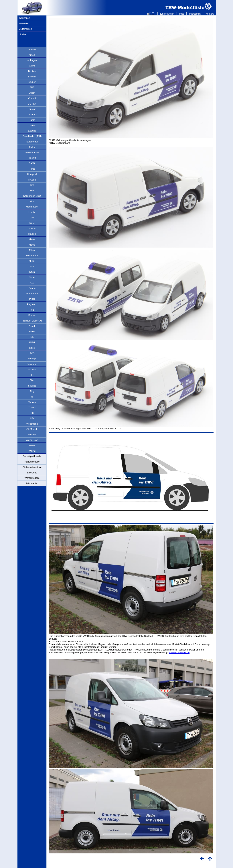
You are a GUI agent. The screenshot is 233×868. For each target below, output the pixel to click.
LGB (32, 218)
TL (32, 397)
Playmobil (32, 304)
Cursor (32, 109)
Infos (182, 14)
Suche (23, 34)
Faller (32, 147)
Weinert (32, 435)
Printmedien (32, 483)
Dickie (32, 125)
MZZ (32, 266)
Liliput (32, 223)
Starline (32, 386)
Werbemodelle (32, 478)
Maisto (32, 229)
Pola (32, 310)
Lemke (32, 212)
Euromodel (32, 142)
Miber (32, 250)
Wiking (32, 451)
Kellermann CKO (32, 196)
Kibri (32, 201)
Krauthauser (32, 207)
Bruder (32, 82)
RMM (32, 342)
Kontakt (210, 14)
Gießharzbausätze (32, 467)
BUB (32, 87)
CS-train (32, 104)
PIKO (32, 299)
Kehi (32, 190)
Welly (32, 445)
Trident (32, 407)
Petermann (32, 294)
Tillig (32, 391)
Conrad (32, 98)
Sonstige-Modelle (32, 456)
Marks (32, 239)
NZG (32, 283)
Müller (32, 261)
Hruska (32, 180)
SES (32, 375)
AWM (32, 66)
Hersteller (24, 23)
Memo (32, 245)
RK (32, 337)
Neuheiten (25, 18)
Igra (32, 185)
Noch (32, 272)
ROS (32, 353)
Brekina (32, 77)
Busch (32, 93)
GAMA (32, 163)
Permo (32, 288)
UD (32, 418)
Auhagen (32, 60)
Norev (32, 277)
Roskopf (32, 359)
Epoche (32, 131)
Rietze (32, 331)
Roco (32, 348)
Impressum (195, 14)
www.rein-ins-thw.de (179, 652)
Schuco (32, 370)
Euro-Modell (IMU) (32, 136)
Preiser (32, 315)
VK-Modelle (32, 429)
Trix (32, 413)
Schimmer (32, 364)
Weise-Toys (32, 440)
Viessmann (32, 424)
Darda (32, 120)
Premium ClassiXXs (32, 321)
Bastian (32, 71)
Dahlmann (32, 114)
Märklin (32, 234)
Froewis (32, 158)
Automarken (26, 29)
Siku (32, 380)
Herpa (32, 169)
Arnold (32, 55)
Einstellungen (167, 14)
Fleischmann (32, 153)
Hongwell (32, 174)
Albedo (32, 49)
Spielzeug (32, 473)
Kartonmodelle (32, 462)
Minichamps (32, 255)
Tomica (32, 402)
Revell (32, 326)
